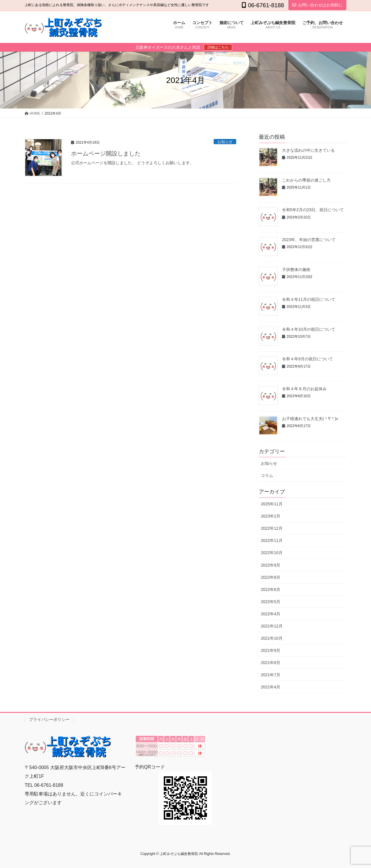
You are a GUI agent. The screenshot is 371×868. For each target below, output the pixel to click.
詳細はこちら (218, 47)
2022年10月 (272, 553)
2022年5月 (271, 602)
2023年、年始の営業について (309, 240)
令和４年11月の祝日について (309, 299)
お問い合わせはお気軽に (317, 5)
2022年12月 (272, 528)
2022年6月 (271, 589)
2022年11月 (272, 540)
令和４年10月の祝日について (309, 329)
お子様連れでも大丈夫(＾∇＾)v (310, 419)
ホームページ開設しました (106, 153)
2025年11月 (272, 504)
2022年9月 (271, 565)
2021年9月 (271, 650)
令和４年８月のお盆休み (304, 389)
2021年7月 (271, 675)
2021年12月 (272, 626)
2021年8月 (271, 663)
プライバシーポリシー (49, 719)
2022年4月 (271, 614)
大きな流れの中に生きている (308, 150)
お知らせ (225, 142)
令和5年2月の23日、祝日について (313, 210)
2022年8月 (271, 577)
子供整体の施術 (296, 270)
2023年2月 (271, 516)
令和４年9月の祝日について (308, 359)
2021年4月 (271, 687)
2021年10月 (272, 638)
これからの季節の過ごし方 (306, 180)
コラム (267, 475)
